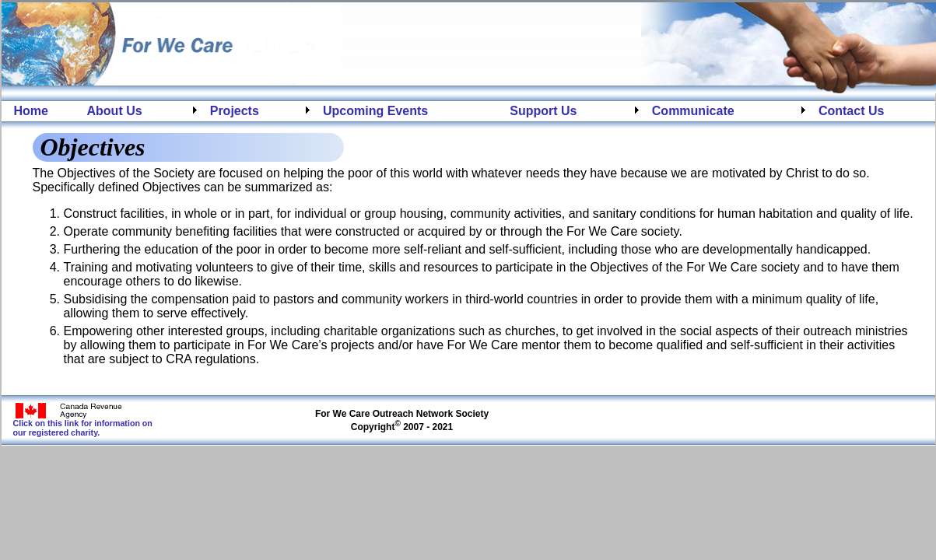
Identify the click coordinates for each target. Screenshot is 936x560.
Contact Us (851, 111)
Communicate (693, 111)
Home (31, 111)
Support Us (543, 111)
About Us (115, 111)
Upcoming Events (375, 111)
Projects (235, 111)
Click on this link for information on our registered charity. (83, 424)
